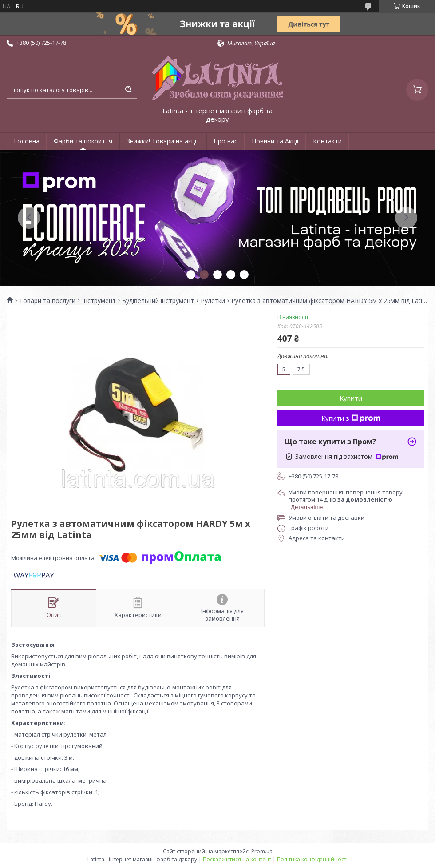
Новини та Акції (275, 141)
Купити (351, 398)
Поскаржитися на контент (237, 859)
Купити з (351, 418)
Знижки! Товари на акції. (163, 141)
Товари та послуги (47, 301)
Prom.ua (262, 851)
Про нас (225, 141)
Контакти (327, 141)
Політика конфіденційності (312, 859)
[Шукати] (128, 90)
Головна (27, 141)
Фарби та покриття (83, 141)
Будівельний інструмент (158, 301)
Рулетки (213, 301)
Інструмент (99, 301)
